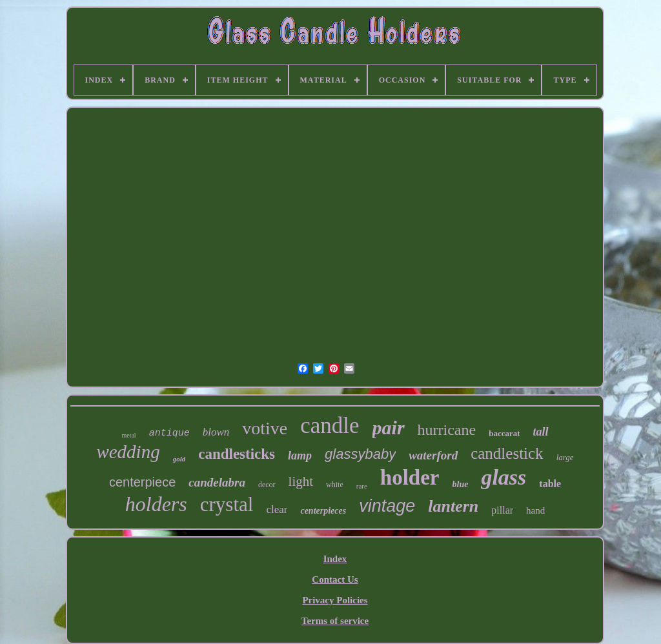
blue (461, 484)
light (301, 481)
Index (335, 559)
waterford (433, 455)
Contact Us (335, 579)
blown (216, 432)
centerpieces (323, 511)
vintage (387, 506)
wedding (128, 452)
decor (267, 485)
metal (128, 435)
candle (330, 426)
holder (410, 478)
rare (362, 486)
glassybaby (360, 454)
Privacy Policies (335, 600)
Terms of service (335, 621)
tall (541, 432)
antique (169, 433)
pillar (502, 510)
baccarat (504, 433)
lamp (300, 456)
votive (265, 428)
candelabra (217, 482)
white (335, 485)
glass (503, 477)
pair (389, 428)
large (565, 457)
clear (277, 509)
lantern (453, 506)
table (550, 484)
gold (179, 459)
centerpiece (142, 482)
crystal (227, 504)
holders (156, 504)
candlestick (507, 453)
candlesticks (237, 454)
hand (535, 510)
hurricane (447, 430)
